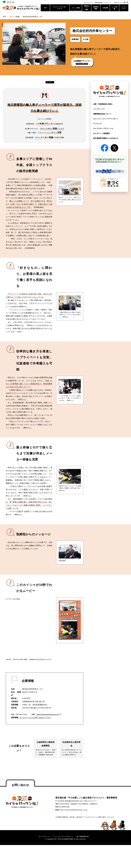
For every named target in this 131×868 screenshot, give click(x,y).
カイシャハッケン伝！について (60, 8)
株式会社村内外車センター (35, 17)
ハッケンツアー (124, 8)
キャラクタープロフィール (103, 128)
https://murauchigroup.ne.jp (48, 714)
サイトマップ (88, 3)
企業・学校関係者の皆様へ (103, 104)
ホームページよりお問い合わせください (35, 718)
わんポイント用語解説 (102, 133)
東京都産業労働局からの (106, 138)
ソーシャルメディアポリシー (63, 837)
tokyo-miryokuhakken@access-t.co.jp (74, 810)
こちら (17, 599)
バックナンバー (99, 109)
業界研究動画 (96, 8)
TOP (45, 8)
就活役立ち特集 (87, 8)
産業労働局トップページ (103, 3)
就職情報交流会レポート (102, 114)
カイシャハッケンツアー (106, 119)
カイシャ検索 (76, 8)
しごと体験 (115, 8)
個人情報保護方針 (84, 837)
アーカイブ (97, 123)
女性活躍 (105, 8)
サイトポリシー (43, 837)
